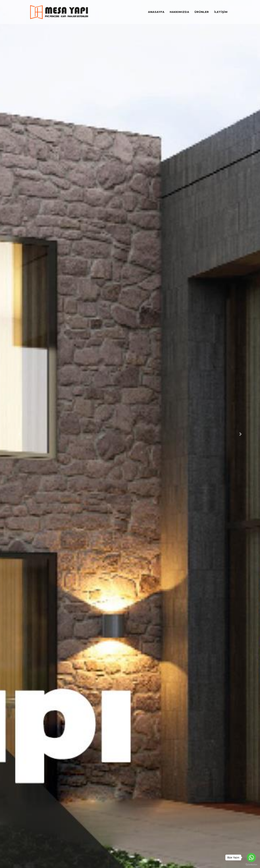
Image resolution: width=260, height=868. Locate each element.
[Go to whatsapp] (251, 858)
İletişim (221, 12)
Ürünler (202, 12)
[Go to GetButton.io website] (251, 864)
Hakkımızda (179, 12)
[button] (19, 434)
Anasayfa (156, 12)
